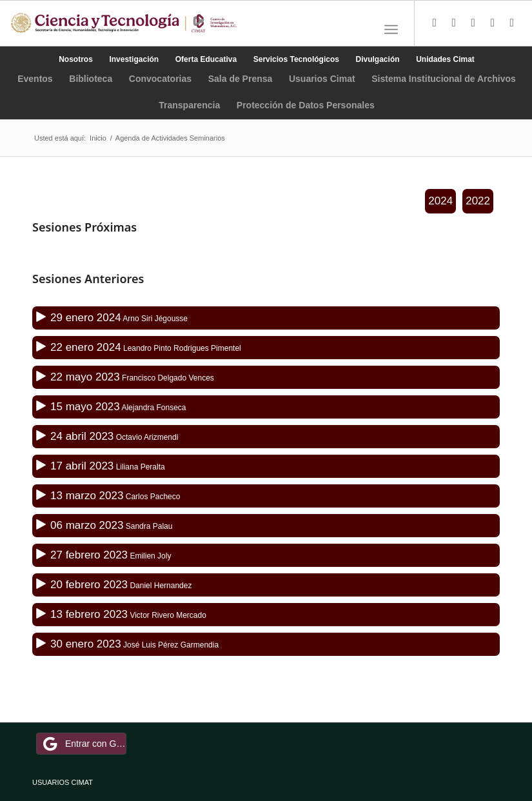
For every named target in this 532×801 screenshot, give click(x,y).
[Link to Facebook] (454, 23)
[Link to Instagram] (473, 23)
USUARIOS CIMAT (63, 782)
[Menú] (391, 30)
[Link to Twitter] (435, 23)
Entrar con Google (83, 744)
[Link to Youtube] (512, 23)
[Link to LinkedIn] (493, 23)
